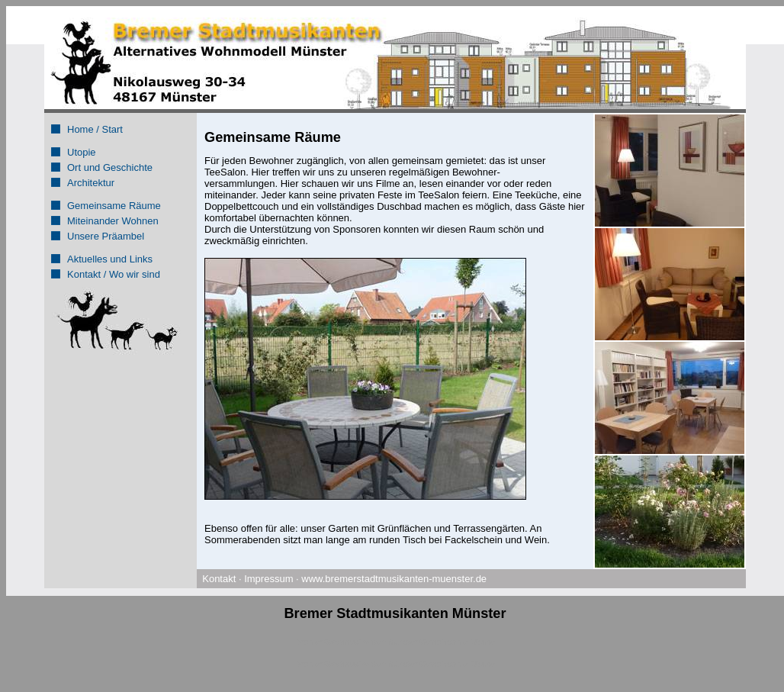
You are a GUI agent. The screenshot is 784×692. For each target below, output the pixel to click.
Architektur (91, 183)
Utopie (82, 152)
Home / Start (95, 129)
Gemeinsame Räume (114, 206)
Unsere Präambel (106, 236)
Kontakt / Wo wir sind (114, 274)
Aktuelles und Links (110, 259)
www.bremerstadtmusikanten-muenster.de (394, 579)
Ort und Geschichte (110, 167)
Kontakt (219, 579)
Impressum (268, 579)
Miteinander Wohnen (113, 221)
